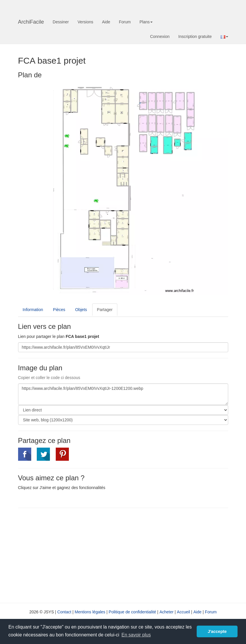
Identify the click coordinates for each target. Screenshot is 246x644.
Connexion (160, 36)
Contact (64, 612)
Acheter (166, 612)
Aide (106, 22)
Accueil (183, 612)
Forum (125, 22)
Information (33, 310)
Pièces (59, 310)
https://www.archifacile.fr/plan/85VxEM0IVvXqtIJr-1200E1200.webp (123, 394)
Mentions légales (90, 612)
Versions (86, 22)
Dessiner (61, 22)
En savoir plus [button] (136, 635)
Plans (146, 22)
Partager (105, 310)
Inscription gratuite (195, 36)
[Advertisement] (67, 555)
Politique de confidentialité (132, 612)
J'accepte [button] (217, 631)
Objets (81, 310)
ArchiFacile (31, 22)
